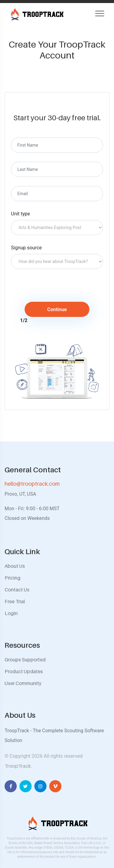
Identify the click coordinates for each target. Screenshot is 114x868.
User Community (23, 683)
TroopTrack (18, 766)
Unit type (21, 214)
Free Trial (15, 601)
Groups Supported (25, 660)
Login (11, 613)
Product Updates (24, 671)
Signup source (26, 248)
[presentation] (62, 290)
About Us (15, 566)
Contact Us (17, 590)
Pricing (12, 578)
